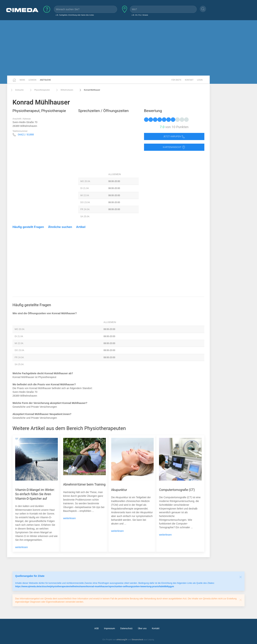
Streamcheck (137, 640)
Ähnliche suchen (60, 227)
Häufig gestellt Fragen (28, 227)
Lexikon (32, 80)
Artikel (81, 227)
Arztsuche (45, 80)
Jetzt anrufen (174, 137)
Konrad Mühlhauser (89, 90)
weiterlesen (22, 547)
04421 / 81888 (26, 135)
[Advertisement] (128, 48)
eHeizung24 (122, 640)
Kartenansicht (174, 147)
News (22, 80)
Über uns (142, 628)
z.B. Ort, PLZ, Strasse (140, 15)
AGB (97, 628)
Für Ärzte (176, 80)
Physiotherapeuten (39, 90)
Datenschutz (126, 628)
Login (200, 80)
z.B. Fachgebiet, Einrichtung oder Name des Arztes (75, 15)
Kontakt (189, 80)
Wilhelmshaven (64, 90)
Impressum (110, 628)
